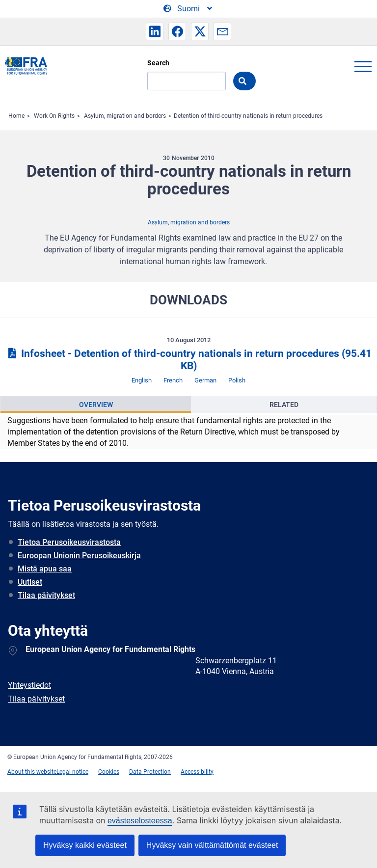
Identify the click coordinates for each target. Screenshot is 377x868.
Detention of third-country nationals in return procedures (248, 116)
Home (16, 116)
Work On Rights (54, 116)
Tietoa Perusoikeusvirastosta (69, 542)
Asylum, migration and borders (125, 116)
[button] (155, 31)
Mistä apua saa (45, 569)
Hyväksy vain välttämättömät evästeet (212, 845)
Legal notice (72, 772)
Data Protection (150, 772)
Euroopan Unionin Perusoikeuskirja (79, 556)
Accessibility (197, 772)
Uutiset (30, 582)
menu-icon (363, 66)
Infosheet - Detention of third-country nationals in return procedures (188, 360)
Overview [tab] (96, 405)
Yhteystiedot (29, 685)
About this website (32, 772)
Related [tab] (284, 405)
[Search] (187, 81)
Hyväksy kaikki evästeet (85, 845)
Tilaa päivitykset (46, 595)
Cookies (109, 772)
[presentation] (96, 405)
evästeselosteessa (140, 821)
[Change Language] (188, 9)
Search (158, 63)
